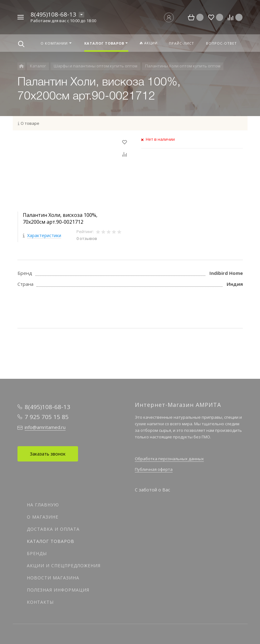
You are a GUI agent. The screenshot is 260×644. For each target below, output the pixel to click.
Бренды (37, 553)
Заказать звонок (48, 454)
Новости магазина (53, 578)
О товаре (30, 123)
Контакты (40, 602)
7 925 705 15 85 (47, 417)
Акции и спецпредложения (64, 566)
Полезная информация (58, 590)
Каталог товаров (51, 541)
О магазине (43, 517)
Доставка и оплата (53, 529)
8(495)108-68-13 (53, 14)
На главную (43, 505)
